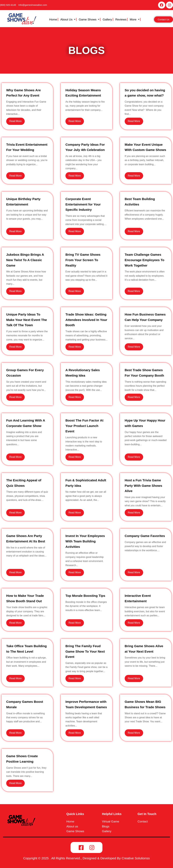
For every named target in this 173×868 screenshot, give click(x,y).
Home (53, 19)
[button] (68, 19)
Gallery (107, 19)
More (134, 19)
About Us (68, 19)
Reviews (121, 19)
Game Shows (89, 19)
